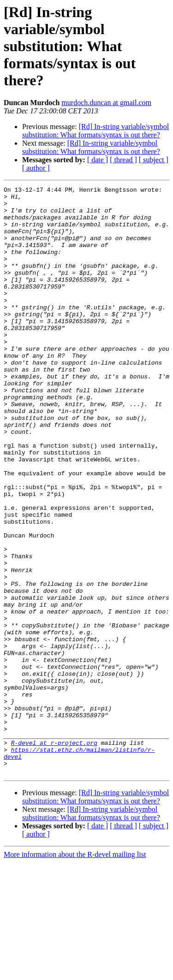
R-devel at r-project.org (54, 855)
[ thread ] (123, 160)
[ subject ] (154, 160)
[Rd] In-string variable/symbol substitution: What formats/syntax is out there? (95, 131)
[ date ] (98, 160)
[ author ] (36, 168)
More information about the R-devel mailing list (75, 972)
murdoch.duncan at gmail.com (106, 103)
